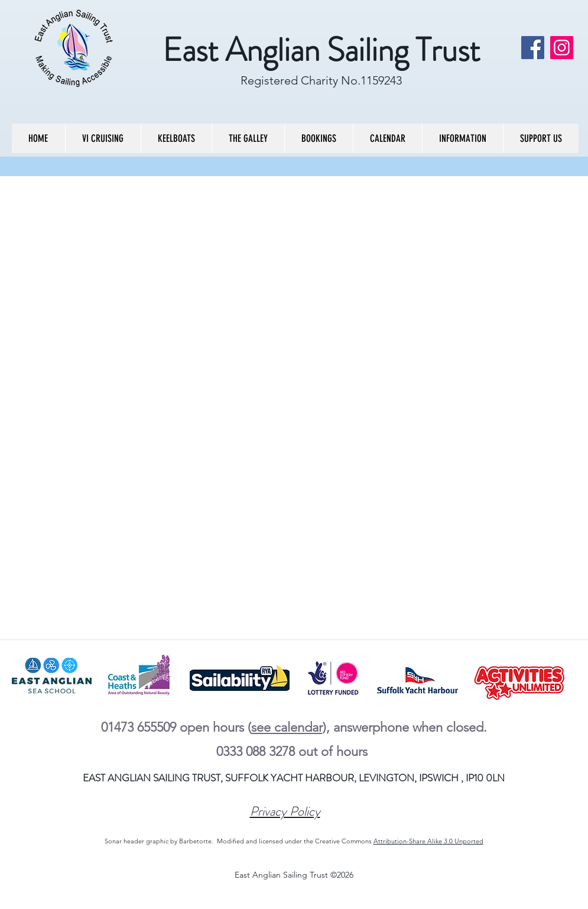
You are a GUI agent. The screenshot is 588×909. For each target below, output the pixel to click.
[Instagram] (562, 48)
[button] (103, 138)
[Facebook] (533, 48)
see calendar (287, 727)
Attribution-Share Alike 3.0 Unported (428, 841)
